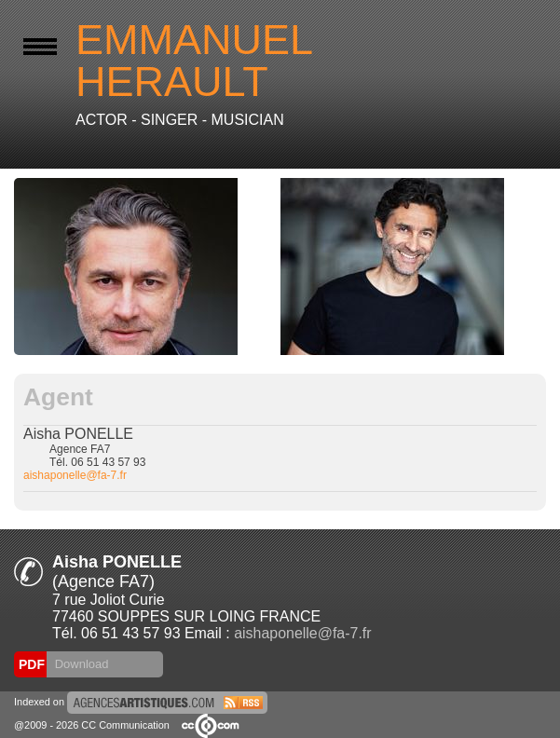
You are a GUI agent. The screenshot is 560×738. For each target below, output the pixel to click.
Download (80, 664)
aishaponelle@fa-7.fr (75, 475)
